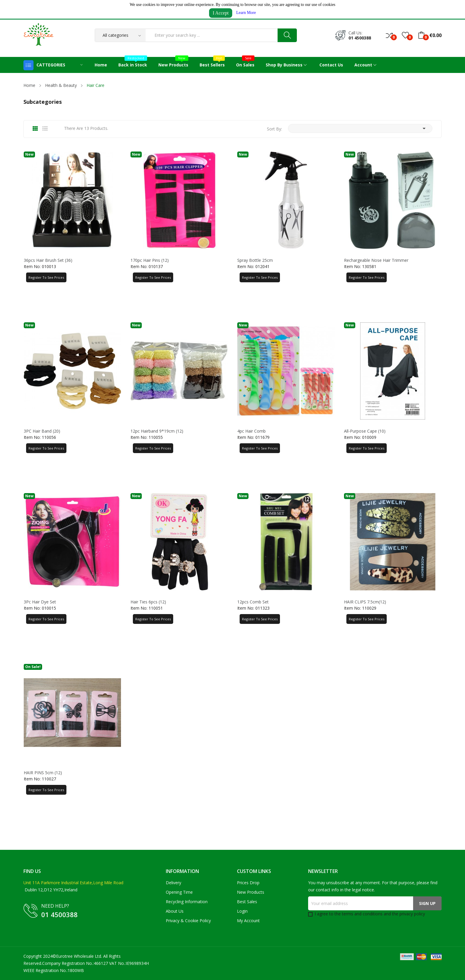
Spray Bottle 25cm (255, 260)
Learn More (246, 13)
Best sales (247, 902)
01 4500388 (360, 38)
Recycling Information (187, 902)
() (405, 35)
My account (248, 921)
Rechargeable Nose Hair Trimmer (376, 260)
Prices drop (248, 883)
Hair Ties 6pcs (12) (148, 602)
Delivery (173, 883)
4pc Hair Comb (251, 431)
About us (175, 911)
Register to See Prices (46, 277)
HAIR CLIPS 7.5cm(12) (365, 602)
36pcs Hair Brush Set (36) (48, 260)
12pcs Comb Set (253, 602)
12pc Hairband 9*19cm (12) (157, 431)
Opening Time (179, 892)
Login (242, 911)
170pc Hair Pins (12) (150, 260)
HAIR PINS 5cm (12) (43, 773)
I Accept (221, 13)
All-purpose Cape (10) (365, 431)
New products (251, 892)
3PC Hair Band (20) (42, 431)
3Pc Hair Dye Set (40, 602)
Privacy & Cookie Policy (188, 921)
